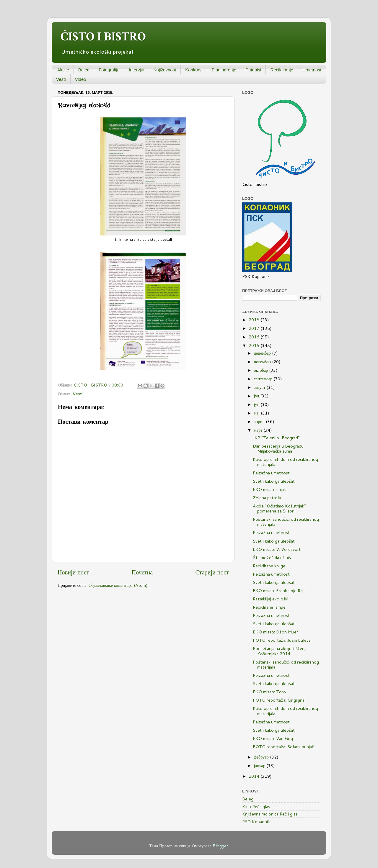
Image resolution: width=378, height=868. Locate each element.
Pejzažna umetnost (271, 473)
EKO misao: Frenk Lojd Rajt (279, 591)
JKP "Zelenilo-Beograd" (276, 438)
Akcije (63, 70)
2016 (255, 337)
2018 (255, 320)
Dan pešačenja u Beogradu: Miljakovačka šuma (279, 448)
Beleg (84, 70)
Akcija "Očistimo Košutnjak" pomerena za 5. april (279, 508)
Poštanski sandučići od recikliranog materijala (286, 522)
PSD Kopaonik (256, 822)
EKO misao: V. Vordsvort (277, 549)
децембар (263, 353)
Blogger (220, 846)
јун (257, 404)
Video (81, 79)
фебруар (262, 757)
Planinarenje (224, 70)
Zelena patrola (267, 498)
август (260, 387)
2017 (255, 328)
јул (257, 396)
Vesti (61, 79)
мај (257, 413)
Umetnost (312, 70)
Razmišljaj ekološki (271, 599)
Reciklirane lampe (269, 607)
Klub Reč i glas (256, 806)
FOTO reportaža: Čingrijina (279, 700)
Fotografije (109, 70)
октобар (262, 370)
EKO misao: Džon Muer (275, 632)
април (260, 421)
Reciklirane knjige (269, 566)
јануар (260, 765)
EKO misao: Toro (269, 692)
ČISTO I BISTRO (103, 37)
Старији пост (212, 572)
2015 (255, 345)
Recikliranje (282, 70)
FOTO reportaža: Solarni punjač (283, 747)
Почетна (142, 572)
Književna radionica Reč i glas (270, 814)
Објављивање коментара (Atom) (118, 585)
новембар (263, 362)
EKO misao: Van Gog (273, 738)
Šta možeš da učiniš (272, 557)
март (259, 430)
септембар (264, 379)
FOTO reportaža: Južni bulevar (282, 640)
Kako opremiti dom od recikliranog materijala (285, 462)
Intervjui (137, 70)
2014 (255, 776)
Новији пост (73, 572)
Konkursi (194, 70)
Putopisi (253, 70)
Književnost (165, 70)
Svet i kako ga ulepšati (274, 481)
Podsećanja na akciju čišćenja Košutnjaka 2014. (280, 651)
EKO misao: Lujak (269, 489)
